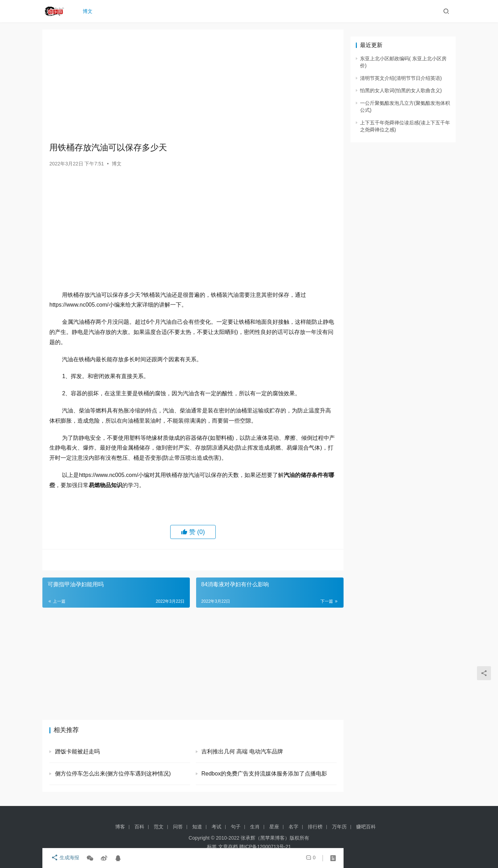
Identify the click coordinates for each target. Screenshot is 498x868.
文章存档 (228, 847)
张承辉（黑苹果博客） (265, 838)
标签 (212, 847)
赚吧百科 (366, 827)
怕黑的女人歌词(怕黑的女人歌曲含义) (401, 90)
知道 (197, 827)
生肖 (255, 827)
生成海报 (63, 858)
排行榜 (315, 827)
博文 (89, 11)
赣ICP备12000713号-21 (265, 847)
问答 (178, 827)
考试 (216, 827)
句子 (236, 827)
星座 (274, 827)
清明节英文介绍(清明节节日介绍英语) (401, 78)
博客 (120, 827)
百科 (139, 827)
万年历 (339, 827)
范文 (159, 827)
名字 (293, 827)
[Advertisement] (193, 86)
